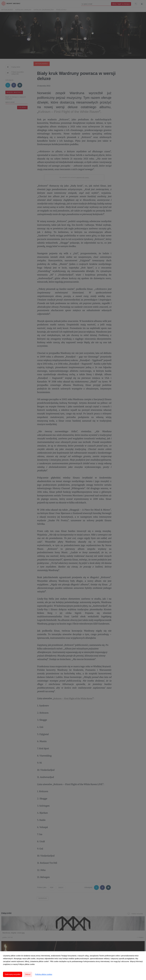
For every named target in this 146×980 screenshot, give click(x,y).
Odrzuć (28, 974)
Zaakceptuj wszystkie (13, 974)
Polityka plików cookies (44, 974)
